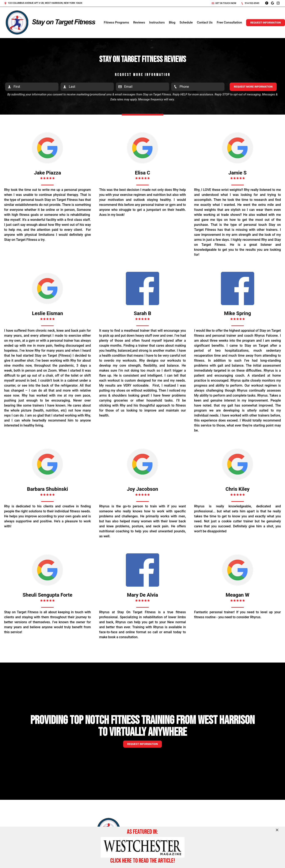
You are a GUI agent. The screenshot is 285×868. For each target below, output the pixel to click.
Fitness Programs (116, 22)
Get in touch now (224, 3)
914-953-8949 (250, 3)
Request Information (266, 23)
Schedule (186, 22)
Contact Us (205, 22)
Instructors (157, 22)
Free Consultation (229, 22)
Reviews (139, 22)
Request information (143, 744)
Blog (172, 22)
